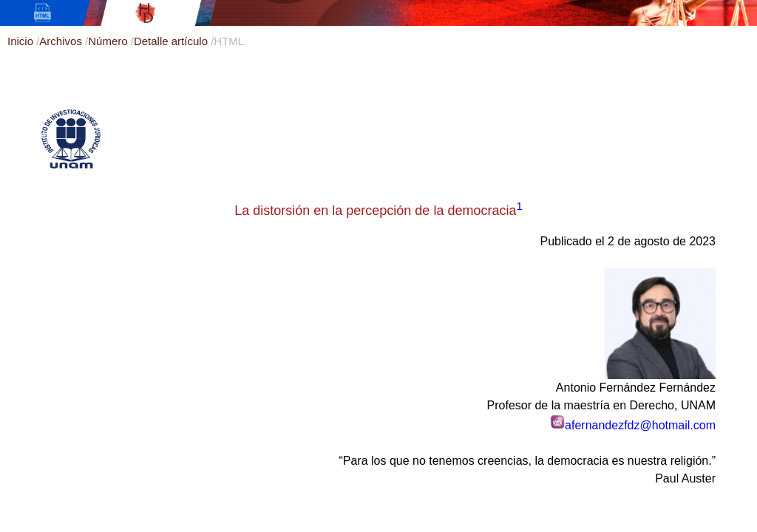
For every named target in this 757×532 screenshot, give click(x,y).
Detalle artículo (172, 41)
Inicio (22, 41)
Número (109, 41)
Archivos (62, 41)
